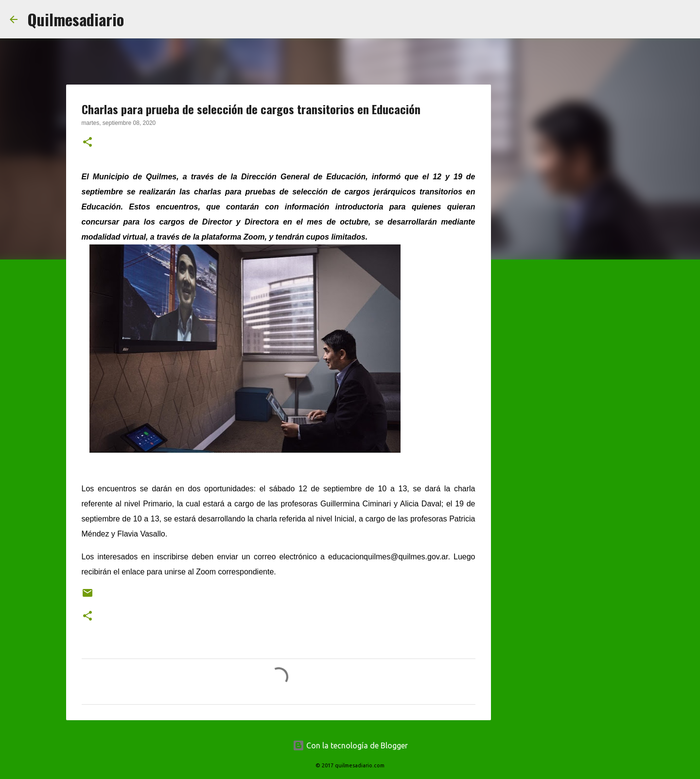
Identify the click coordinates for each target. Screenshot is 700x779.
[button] (87, 143)
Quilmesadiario (76, 19)
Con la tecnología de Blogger (350, 745)
